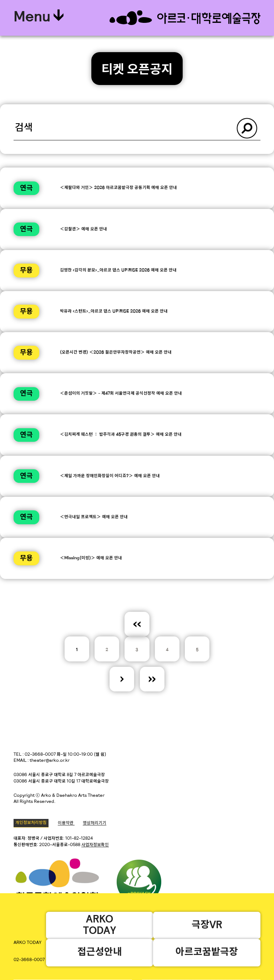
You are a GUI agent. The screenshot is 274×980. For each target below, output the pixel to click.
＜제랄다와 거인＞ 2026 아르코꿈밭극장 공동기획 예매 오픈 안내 (118, 188)
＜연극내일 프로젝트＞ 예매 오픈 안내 (94, 517)
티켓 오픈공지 (137, 71)
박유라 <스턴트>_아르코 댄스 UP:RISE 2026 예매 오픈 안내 (114, 311)
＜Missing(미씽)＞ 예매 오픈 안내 (91, 558)
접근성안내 (99, 952)
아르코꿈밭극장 (207, 952)
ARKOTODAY (100, 925)
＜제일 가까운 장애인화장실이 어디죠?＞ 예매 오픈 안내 (110, 476)
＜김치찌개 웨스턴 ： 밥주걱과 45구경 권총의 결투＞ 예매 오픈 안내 (121, 435)
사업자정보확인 (95, 845)
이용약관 (66, 823)
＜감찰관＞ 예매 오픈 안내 (83, 229)
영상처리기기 (95, 823)
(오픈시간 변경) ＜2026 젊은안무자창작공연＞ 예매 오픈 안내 (116, 352)
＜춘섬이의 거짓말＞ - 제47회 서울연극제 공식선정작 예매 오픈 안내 (121, 394)
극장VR (207, 925)
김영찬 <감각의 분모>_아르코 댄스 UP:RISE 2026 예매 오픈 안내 (118, 270)
